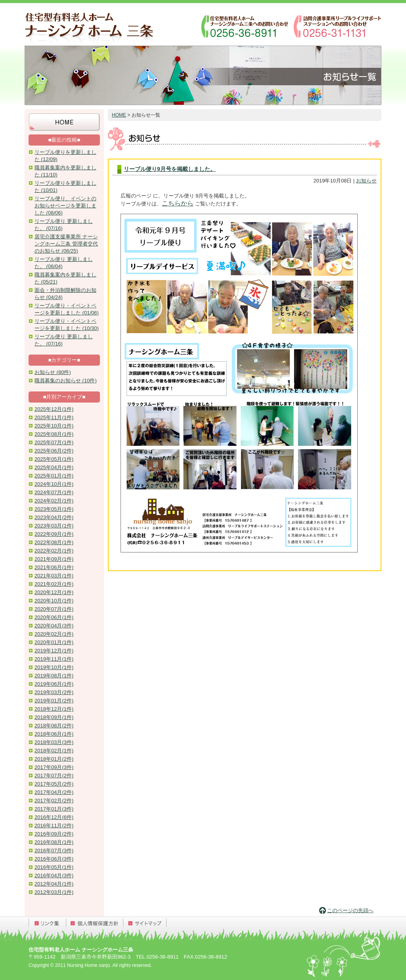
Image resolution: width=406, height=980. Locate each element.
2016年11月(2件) (54, 826)
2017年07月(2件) (54, 776)
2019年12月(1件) (54, 651)
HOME (119, 115)
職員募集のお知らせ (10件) (66, 381)
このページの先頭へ (350, 910)
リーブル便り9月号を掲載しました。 (170, 169)
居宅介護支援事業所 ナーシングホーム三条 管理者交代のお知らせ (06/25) (66, 244)
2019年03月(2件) (54, 692)
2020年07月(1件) (54, 609)
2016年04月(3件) (54, 875)
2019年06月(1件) (54, 684)
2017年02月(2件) (54, 801)
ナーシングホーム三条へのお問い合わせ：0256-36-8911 (245, 26)
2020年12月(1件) (54, 592)
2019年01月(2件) (54, 701)
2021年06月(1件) (54, 567)
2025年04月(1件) (54, 467)
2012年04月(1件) (54, 884)
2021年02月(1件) (54, 584)
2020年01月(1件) (54, 642)
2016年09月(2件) (54, 834)
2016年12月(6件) (54, 817)
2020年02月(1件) (54, 634)
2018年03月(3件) (54, 742)
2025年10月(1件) (54, 426)
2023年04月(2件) (54, 517)
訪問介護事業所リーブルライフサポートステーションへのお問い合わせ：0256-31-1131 (337, 26)
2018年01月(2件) (54, 759)
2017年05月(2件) (54, 784)
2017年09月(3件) (54, 767)
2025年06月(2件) (54, 451)
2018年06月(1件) (54, 734)
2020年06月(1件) (54, 617)
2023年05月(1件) (54, 509)
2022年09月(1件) (54, 534)
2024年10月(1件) (54, 484)
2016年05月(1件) (54, 867)
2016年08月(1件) (54, 842)
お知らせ (366, 181)
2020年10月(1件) (54, 601)
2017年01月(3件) (54, 809)
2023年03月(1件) (54, 526)
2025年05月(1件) (54, 459)
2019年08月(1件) (54, 676)
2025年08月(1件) (54, 434)
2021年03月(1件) (54, 576)
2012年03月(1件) (54, 892)
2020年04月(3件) (54, 626)
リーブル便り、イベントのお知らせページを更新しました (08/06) (65, 206)
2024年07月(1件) (54, 492)
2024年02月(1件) (54, 501)
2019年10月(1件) (54, 667)
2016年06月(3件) (54, 859)
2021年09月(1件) (54, 559)
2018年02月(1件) (54, 751)
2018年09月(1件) (54, 717)
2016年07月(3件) (54, 851)
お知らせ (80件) (53, 372)
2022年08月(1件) (54, 542)
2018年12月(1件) (54, 709)
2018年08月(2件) (54, 726)
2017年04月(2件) (54, 792)
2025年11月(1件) (54, 417)
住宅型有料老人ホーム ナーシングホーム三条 (90, 26)
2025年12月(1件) (54, 409)
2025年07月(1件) (54, 442)
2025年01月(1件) (54, 476)
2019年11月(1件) (54, 659)
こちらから (178, 203)
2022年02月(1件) (54, 551)
